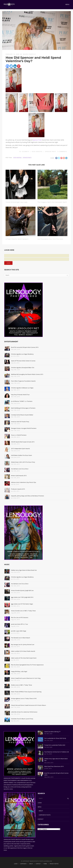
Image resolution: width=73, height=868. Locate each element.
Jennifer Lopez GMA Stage (19, 631)
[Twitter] (11, 66)
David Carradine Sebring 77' (52, 732)
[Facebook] (7, 66)
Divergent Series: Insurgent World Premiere (24, 428)
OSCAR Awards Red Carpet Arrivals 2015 (23, 442)
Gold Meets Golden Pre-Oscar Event (21, 455)
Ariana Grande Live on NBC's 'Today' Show (23, 611)
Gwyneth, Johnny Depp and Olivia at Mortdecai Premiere (27, 496)
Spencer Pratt (37, 140)
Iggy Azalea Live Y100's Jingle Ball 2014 (22, 597)
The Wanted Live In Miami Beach (21, 638)
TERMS (45, 864)
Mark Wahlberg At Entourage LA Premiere (23, 408)
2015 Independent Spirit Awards (20, 449)
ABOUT (41, 811)
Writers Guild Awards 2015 (19, 476)
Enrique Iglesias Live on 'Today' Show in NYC (24, 698)
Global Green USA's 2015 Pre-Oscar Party (23, 462)
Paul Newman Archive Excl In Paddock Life (57, 752)
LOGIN (40, 803)
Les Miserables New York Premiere (50, 239)
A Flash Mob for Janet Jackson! (17, 239)
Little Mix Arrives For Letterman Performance (24, 712)
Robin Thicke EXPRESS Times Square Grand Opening (26, 692)
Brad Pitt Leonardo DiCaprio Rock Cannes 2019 (25, 347)
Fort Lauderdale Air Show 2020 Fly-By (55, 738)
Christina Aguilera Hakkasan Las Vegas (22, 388)
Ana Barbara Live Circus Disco (20, 469)
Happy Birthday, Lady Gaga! (19, 671)
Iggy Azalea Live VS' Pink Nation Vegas (22, 604)
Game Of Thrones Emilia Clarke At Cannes (23, 361)
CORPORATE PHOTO (45, 815)
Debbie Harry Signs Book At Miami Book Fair (24, 570)
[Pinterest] (19, 66)
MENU (40, 807)
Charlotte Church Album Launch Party (22, 719)
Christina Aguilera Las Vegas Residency (22, 354)
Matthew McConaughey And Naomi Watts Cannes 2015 (27, 374)
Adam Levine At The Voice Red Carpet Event (24, 658)
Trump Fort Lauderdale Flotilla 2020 (55, 745)
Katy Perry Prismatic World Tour (20, 395)
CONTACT (41, 819)
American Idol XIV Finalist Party (20, 422)
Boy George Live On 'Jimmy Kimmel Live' (23, 645)
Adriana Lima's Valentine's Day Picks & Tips (24, 482)
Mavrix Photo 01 (30, 54)
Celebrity (26, 152)
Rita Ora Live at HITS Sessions (20, 617)
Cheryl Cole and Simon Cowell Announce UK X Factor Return (28, 705)
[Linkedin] (15, 66)
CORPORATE (23, 864)
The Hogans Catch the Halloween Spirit (52, 202)
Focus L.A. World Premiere (19, 435)
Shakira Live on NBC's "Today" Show (21, 685)
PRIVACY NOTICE (54, 864)
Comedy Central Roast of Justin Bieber (22, 415)
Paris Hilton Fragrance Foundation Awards (23, 381)
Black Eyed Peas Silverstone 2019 (54, 766)
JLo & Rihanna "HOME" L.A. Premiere (22, 401)
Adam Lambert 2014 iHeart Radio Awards (23, 651)
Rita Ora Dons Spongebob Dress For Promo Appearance (27, 665)
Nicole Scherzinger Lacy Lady (16, 202)
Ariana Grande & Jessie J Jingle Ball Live (22, 590)
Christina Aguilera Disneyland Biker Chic (23, 368)
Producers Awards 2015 (18, 489)
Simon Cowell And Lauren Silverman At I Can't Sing (26, 678)
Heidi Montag (37, 152)
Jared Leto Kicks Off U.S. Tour (20, 624)
